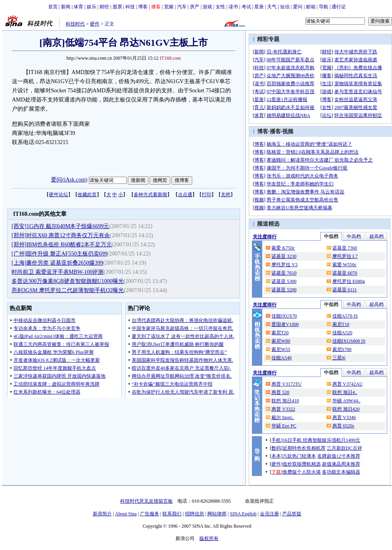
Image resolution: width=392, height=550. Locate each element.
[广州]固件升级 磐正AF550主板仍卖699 (59, 254)
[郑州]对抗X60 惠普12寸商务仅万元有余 (61, 235)
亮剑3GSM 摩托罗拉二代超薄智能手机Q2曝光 (68, 290)
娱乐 (92, 7)
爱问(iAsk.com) (69, 180)
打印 (207, 195)
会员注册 (269, 514)
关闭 (226, 195)
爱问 (298, 7)
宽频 (169, 7)
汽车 (182, 7)
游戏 (207, 7)
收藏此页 (87, 195)
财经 (104, 7)
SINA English (243, 514)
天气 (272, 7)
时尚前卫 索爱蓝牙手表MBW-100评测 (58, 272)
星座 (259, 7)
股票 (117, 7)
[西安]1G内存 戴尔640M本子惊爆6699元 (60, 226)
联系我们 (172, 514)
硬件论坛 (59, 195)
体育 (78, 7)
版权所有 (209, 538)
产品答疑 (292, 514)
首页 (53, 7)
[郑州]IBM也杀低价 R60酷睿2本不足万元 (62, 245)
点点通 (185, 195)
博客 (143, 7)
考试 (246, 7)
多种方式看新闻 (150, 195)
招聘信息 (195, 514)
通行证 (339, 7)
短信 (285, 7)
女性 (220, 7)
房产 (195, 7)
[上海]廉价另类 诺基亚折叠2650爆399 (57, 263)
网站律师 (217, 514)
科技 (130, 7)
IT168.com (170, 58)
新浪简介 (102, 514)
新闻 (66, 7)
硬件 (95, 24)
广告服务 (150, 514)
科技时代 (75, 24)
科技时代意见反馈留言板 (146, 501)
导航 (324, 7)
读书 (233, 7)
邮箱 (311, 7)
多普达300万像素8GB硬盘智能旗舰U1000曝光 (68, 281)
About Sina (126, 514)
